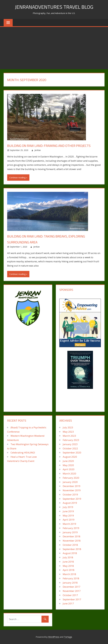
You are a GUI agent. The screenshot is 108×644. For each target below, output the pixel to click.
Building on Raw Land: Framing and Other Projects (49, 146)
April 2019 (69, 520)
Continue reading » (18, 177)
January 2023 (70, 444)
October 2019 (70, 495)
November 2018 (72, 541)
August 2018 (70, 553)
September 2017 (72, 599)
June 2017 (68, 603)
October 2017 (70, 595)
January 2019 (70, 532)
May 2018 (68, 566)
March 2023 (69, 436)
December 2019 (72, 486)
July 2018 (68, 557)
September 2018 (72, 549)
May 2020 (68, 465)
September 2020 (72, 453)
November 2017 (72, 591)
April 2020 (69, 469)
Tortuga (68, 637)
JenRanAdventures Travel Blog (54, 7)
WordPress (54, 637)
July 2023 (68, 427)
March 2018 (69, 574)
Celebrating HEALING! (23, 453)
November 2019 (72, 490)
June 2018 (68, 562)
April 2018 (69, 570)
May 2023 (68, 432)
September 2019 (72, 499)
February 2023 (71, 440)
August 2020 (70, 457)
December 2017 (72, 587)
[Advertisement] (54, 48)
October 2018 (70, 545)
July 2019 (68, 507)
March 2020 (69, 474)
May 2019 (68, 516)
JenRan (38, 150)
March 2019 (69, 524)
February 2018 (71, 578)
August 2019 (70, 503)
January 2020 (70, 482)
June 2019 (68, 511)
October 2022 (70, 448)
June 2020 (68, 461)
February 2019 (71, 528)
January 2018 (70, 583)
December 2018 (72, 536)
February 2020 (71, 478)
